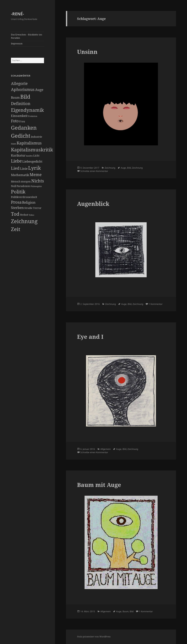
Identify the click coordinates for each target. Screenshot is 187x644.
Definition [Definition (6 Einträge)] (21, 103)
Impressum (17, 44)
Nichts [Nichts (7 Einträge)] (38, 181)
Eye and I (90, 337)
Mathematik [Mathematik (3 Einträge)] (20, 175)
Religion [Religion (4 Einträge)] (29, 202)
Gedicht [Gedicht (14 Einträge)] (21, 136)
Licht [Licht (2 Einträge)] (36, 156)
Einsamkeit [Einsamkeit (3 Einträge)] (19, 116)
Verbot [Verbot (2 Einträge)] (24, 215)
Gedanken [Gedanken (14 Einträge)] (24, 128)
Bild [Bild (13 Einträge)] (25, 97)
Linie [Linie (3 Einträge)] (24, 168)
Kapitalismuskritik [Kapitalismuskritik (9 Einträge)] (32, 150)
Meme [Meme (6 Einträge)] (36, 175)
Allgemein (106, 449)
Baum (126, 611)
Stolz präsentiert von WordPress (94, 637)
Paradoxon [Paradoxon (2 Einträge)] (23, 186)
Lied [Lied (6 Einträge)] (15, 168)
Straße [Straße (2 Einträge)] (28, 208)
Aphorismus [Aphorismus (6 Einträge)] (23, 89)
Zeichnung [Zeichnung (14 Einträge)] (24, 221)
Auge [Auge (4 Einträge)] (39, 90)
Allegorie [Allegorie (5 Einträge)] (19, 83)
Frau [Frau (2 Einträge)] (22, 121)
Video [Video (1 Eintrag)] (31, 215)
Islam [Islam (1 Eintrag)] (14, 144)
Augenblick (93, 204)
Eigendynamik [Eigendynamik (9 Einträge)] (27, 110)
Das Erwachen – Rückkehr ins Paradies (26, 36)
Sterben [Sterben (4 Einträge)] (17, 208)
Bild (129, 168)
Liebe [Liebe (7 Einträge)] (16, 161)
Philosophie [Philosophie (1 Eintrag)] (36, 186)
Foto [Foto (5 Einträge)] (15, 121)
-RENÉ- (17, 14)
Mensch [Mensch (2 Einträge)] (16, 181)
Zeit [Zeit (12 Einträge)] (16, 229)
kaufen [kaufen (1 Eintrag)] (29, 156)
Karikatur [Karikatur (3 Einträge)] (18, 155)
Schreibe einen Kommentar (94, 171)
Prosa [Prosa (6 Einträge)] (16, 202)
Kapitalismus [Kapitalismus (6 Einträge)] (29, 143)
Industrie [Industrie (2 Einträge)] (37, 137)
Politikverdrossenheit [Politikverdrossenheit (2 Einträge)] (24, 197)
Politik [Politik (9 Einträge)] (18, 192)
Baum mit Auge (99, 485)
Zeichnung (110, 168)
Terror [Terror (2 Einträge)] (37, 208)
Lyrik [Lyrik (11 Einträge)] (35, 168)
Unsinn (87, 52)
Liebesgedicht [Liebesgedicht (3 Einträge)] (32, 161)
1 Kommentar (156, 304)
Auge (123, 168)
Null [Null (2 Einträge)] (14, 186)
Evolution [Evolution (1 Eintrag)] (33, 116)
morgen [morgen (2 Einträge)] (26, 181)
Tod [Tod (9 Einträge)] (15, 214)
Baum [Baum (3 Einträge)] (15, 97)
